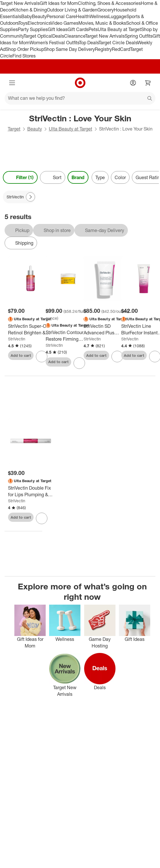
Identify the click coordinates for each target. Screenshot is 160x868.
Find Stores (24, 56)
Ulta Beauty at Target (119, 29)
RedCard (121, 49)
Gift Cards (78, 29)
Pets (93, 29)
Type (100, 177)
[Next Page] (30, 197)
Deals (58, 36)
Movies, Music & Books (102, 23)
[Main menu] (12, 83)
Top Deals (89, 43)
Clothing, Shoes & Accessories (109, 3)
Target (14, 129)
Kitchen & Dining (30, 10)
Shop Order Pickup (25, 49)
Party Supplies (33, 29)
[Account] (133, 83)
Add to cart (21, 355)
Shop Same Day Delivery (69, 49)
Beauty (39, 16)
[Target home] (80, 83)
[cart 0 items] (148, 83)
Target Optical (38, 36)
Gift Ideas (58, 29)
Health (83, 16)
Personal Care (61, 16)
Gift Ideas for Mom (59, 3)
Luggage (117, 16)
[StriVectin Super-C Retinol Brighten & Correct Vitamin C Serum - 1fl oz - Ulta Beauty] (31, 329)
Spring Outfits (139, 36)
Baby (27, 16)
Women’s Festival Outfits (54, 43)
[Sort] (53, 177)
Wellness (99, 16)
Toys (23, 23)
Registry (103, 49)
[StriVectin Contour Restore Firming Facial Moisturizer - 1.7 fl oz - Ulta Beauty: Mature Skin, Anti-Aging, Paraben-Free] (68, 336)
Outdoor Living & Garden (72, 10)
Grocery (106, 10)
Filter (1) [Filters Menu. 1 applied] (20, 177)
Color (120, 177)
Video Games (64, 23)
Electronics (39, 23)
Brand (78, 177)
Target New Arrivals (20, 3)
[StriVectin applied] (19, 197)
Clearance (75, 36)
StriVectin (17, 339)
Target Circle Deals (118, 43)
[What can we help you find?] (80, 98)
